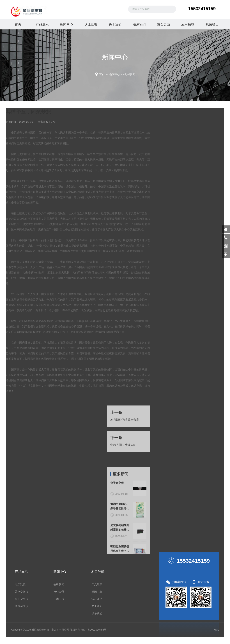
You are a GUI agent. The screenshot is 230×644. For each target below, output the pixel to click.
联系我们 (139, 24)
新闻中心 (66, 24)
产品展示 (42, 24)
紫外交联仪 (21, 592)
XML (216, 630)
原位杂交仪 (21, 606)
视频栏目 (212, 24)
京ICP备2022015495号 (94, 630)
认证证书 (91, 24)
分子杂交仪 (21, 599)
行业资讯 (59, 592)
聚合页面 (164, 24)
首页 (18, 24)
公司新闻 (130, 74)
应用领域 (188, 24)
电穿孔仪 (20, 584)
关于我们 (115, 24)
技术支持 (59, 599)
